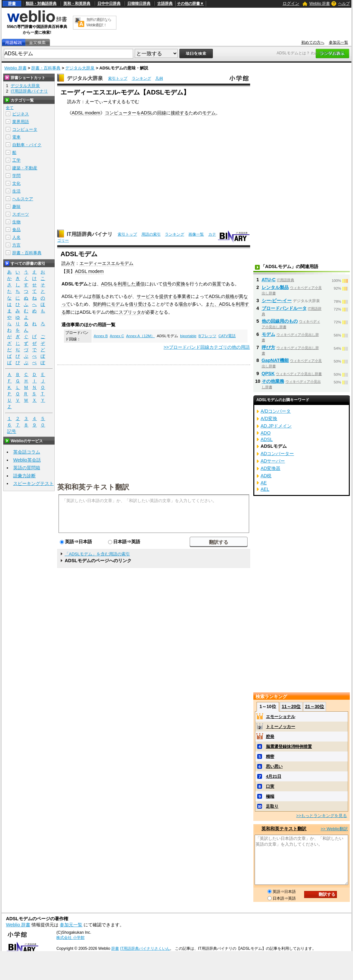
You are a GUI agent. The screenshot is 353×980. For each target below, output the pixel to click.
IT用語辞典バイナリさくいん (145, 949)
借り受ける (140, 304)
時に (106, 304)
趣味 (16, 207)
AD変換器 (271, 468)
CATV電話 (227, 336)
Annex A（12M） (140, 336)
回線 (162, 113)
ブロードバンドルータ (284, 308)
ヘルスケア (23, 199)
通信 (140, 284)
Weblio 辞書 (320, 4)
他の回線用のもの (280, 321)
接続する (180, 113)
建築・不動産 (25, 168)
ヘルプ (344, 4)
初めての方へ (313, 42)
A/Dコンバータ (276, 411)
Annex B (101, 336)
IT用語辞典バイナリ (90, 234)
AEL (265, 489)
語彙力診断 (24, 476)
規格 (230, 296)
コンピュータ (25, 129)
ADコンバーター (277, 454)
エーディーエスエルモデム (106, 263)
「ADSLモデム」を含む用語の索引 (97, 554)
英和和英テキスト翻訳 (93, 487)
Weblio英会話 (27, 460)
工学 (16, 160)
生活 (16, 191)
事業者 (184, 296)
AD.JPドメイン (276, 426)
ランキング (141, 78)
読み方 (68, 263)
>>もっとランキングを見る (321, 816)
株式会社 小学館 (70, 938)
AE (264, 483)
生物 (16, 222)
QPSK (268, 373)
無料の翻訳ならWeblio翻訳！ (99, 22)
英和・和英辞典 (77, 4)
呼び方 (268, 347)
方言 (16, 245)
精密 (270, 756)
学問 (16, 176)
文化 (16, 183)
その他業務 (273, 381)
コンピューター (121, 113)
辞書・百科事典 (46, 68)
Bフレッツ (207, 336)
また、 (212, 304)
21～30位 (315, 706)
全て (10, 108)
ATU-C (269, 280)
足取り (272, 806)
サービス (146, 296)
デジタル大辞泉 (80, 68)
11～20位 (291, 706)
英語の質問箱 (27, 468)
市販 (96, 296)
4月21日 (274, 776)
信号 (167, 284)
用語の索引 (151, 234)
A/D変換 (269, 418)
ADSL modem (86, 113)
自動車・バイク (27, 145)
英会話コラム (27, 452)
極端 (270, 796)
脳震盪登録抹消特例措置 (289, 746)
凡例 (159, 78)
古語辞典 (165, 4)
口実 (270, 786)
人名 (16, 237)
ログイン (291, 3)
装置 (217, 284)
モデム (209, 113)
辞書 (12, 4)
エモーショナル (281, 717)
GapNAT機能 (275, 360)
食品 (16, 230)
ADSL (147, 113)
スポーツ (21, 214)
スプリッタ (130, 312)
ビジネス (21, 114)
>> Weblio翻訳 (334, 829)
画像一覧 (196, 234)
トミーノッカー (281, 727)
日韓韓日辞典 (139, 4)
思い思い (274, 766)
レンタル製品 (275, 287)
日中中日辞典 (109, 4)
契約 (97, 304)
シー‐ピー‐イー (277, 301)
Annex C (117, 336)
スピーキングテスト (33, 483)
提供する (168, 296)
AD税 (266, 476)
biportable (188, 336)
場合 (183, 304)
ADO (266, 433)
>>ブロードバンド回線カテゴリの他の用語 (207, 347)
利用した (127, 284)
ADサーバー (273, 461)
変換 (181, 284)
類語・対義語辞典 (41, 4)
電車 (16, 137)
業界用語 (21, 122)
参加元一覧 (339, 42)
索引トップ (118, 78)
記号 (12, 432)
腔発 (270, 737)
